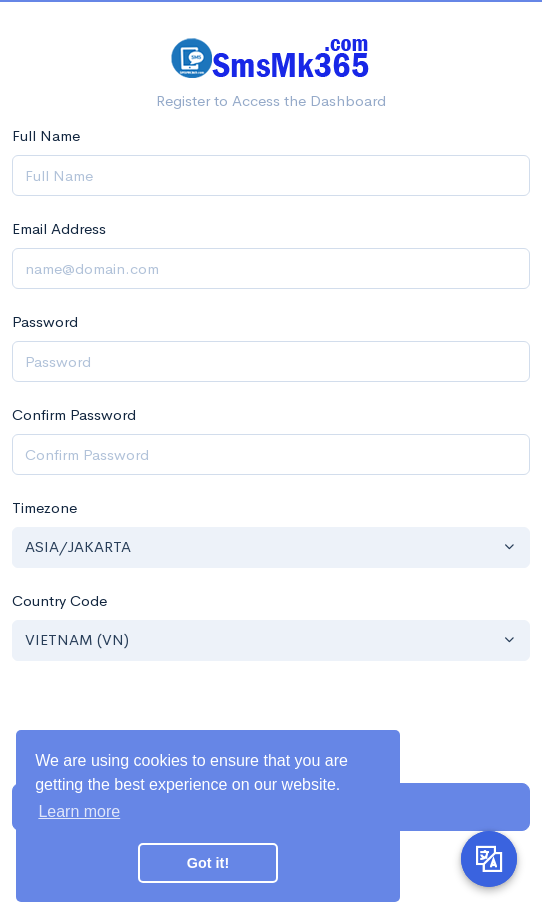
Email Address (59, 228)
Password (45, 321)
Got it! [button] (208, 863)
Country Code (59, 600)
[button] (271, 547)
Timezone (44, 507)
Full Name (46, 135)
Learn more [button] (79, 811)
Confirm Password (74, 414)
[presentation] (271, 722)
